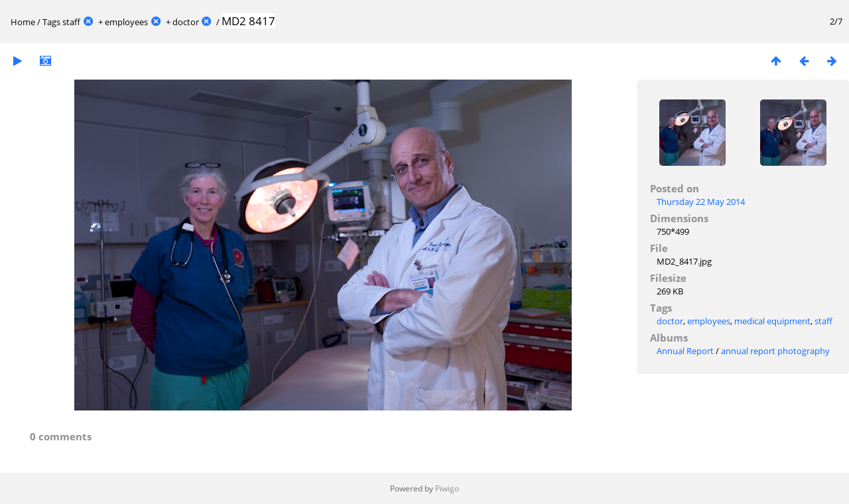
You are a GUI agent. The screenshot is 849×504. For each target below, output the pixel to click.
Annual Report (685, 351)
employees (126, 22)
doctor (186, 22)
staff (71, 22)
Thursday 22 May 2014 (701, 202)
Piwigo (447, 488)
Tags (51, 22)
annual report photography (775, 351)
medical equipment (772, 321)
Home (23, 22)
